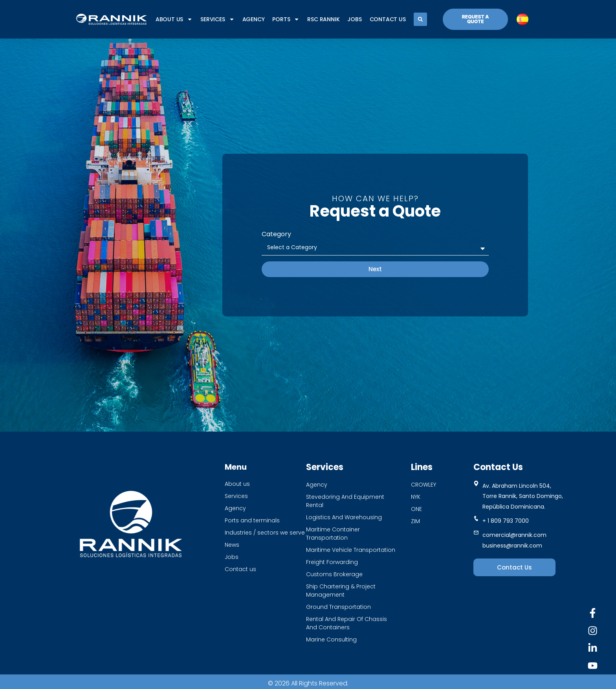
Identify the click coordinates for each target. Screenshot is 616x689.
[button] (420, 19)
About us (174, 19)
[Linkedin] (593, 648)
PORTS (286, 19)
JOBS (354, 19)
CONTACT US (388, 19)
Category (276, 234)
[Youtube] (593, 666)
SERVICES (217, 19)
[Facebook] (593, 613)
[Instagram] (593, 631)
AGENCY (254, 19)
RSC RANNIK (323, 19)
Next (375, 269)
